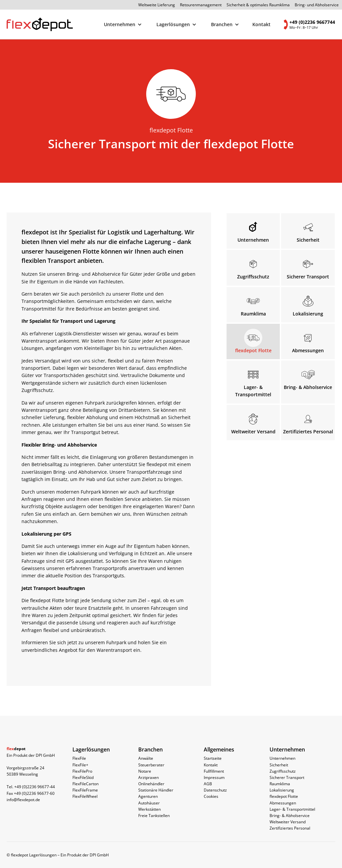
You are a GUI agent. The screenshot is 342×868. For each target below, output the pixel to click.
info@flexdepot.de (23, 800)
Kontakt (262, 24)
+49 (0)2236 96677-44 (35, 787)
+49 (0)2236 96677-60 (34, 793)
